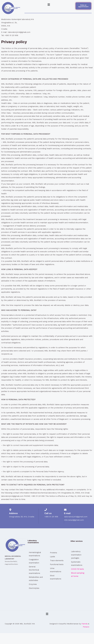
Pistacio (86, 627)
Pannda (85, 624)
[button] (49, 5)
